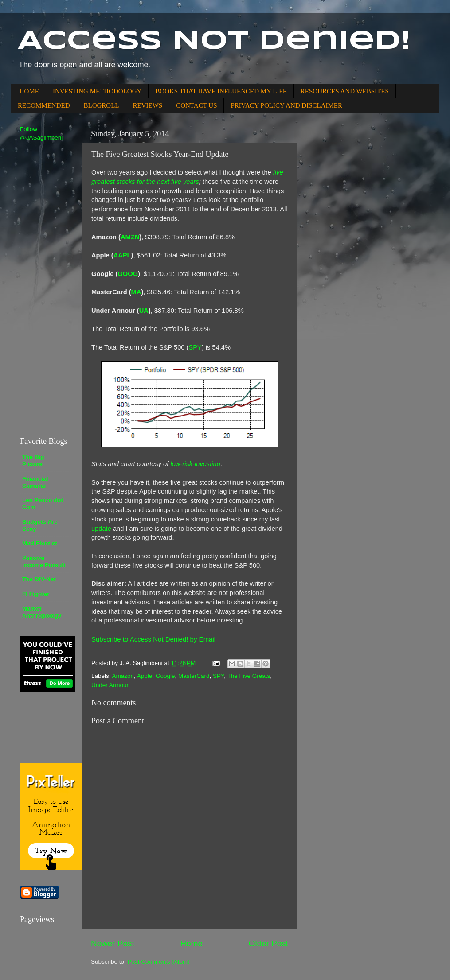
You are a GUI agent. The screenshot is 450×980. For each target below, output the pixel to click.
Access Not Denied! (214, 41)
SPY (218, 676)
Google (165, 676)
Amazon (123, 676)
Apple (145, 676)
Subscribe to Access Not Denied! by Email (153, 639)
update (101, 529)
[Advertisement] (47, 288)
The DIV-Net (39, 579)
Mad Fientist (40, 543)
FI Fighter (36, 594)
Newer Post (113, 943)
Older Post (268, 943)
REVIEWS (148, 105)
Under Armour (110, 685)
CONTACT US (196, 105)
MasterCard (194, 676)
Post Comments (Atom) (159, 962)
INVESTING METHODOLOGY (97, 91)
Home (192, 943)
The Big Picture (33, 461)
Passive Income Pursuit (44, 562)
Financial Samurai (35, 482)
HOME (29, 91)
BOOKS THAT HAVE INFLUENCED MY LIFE (221, 91)
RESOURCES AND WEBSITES (345, 91)
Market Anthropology (42, 612)
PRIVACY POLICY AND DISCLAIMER (286, 105)
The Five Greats (249, 676)
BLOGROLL (102, 105)
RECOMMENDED (44, 105)
